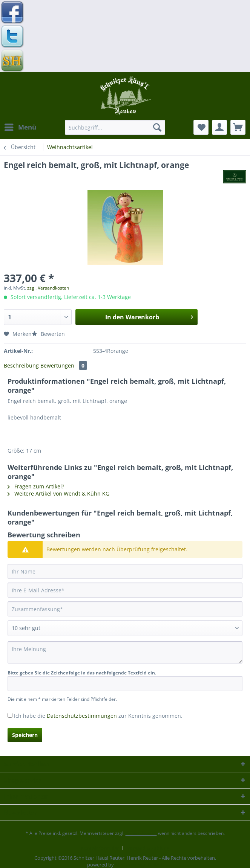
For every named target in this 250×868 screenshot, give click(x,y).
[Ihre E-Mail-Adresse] (125, 590)
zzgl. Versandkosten (48, 288)
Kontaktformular (100, 848)
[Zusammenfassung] (125, 609)
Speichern (25, 735)
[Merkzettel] (201, 127)
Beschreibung (21, 365)
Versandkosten (141, 833)
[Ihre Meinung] (125, 652)
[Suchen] (157, 127)
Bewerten (48, 334)
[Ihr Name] (125, 571)
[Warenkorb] (238, 127)
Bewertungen (64, 365)
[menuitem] (20, 127)
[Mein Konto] (219, 127)
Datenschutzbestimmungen (82, 716)
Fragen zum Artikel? (36, 486)
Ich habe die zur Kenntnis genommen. (98, 716)
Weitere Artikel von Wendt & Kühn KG (58, 493)
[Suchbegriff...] (115, 127)
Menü (20, 126)
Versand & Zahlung (148, 848)
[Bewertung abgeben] (125, 628)
